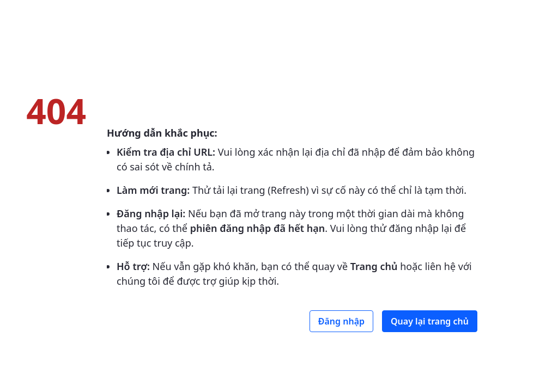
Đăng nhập (341, 321)
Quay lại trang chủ (430, 321)
